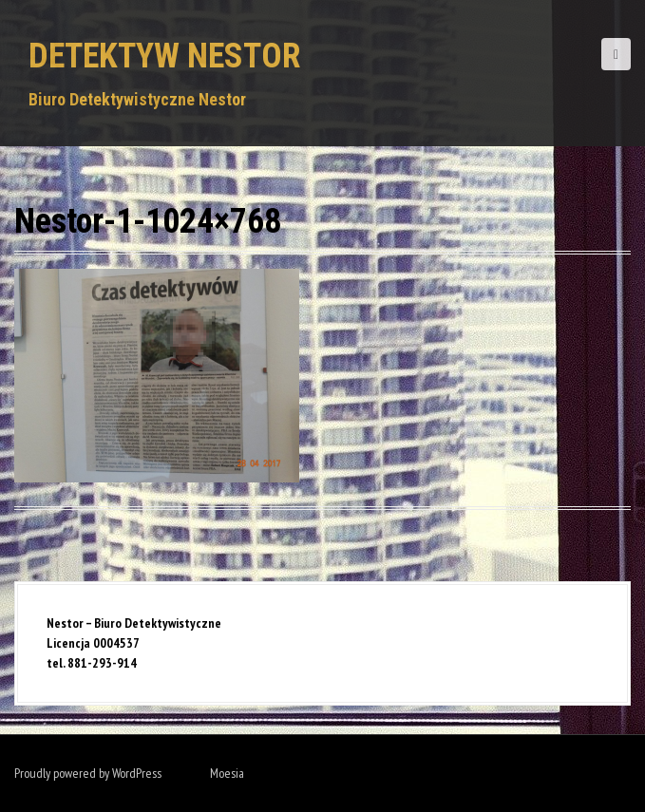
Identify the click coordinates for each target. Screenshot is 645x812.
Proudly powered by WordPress (88, 773)
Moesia (227, 773)
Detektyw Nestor (165, 56)
